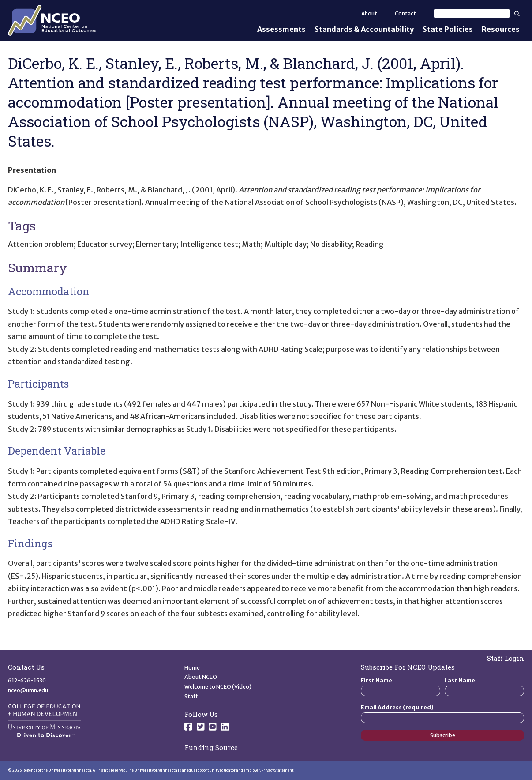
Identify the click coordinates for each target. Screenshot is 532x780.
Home (192, 668)
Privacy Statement (277, 770)
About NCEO (201, 677)
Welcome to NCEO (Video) (218, 687)
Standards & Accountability (364, 29)
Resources (501, 29)
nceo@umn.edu (28, 690)
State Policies (448, 29)
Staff (191, 696)
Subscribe (443, 735)
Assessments (281, 29)
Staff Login (506, 658)
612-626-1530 (27, 680)
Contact (405, 13)
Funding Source (211, 747)
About (369, 13)
